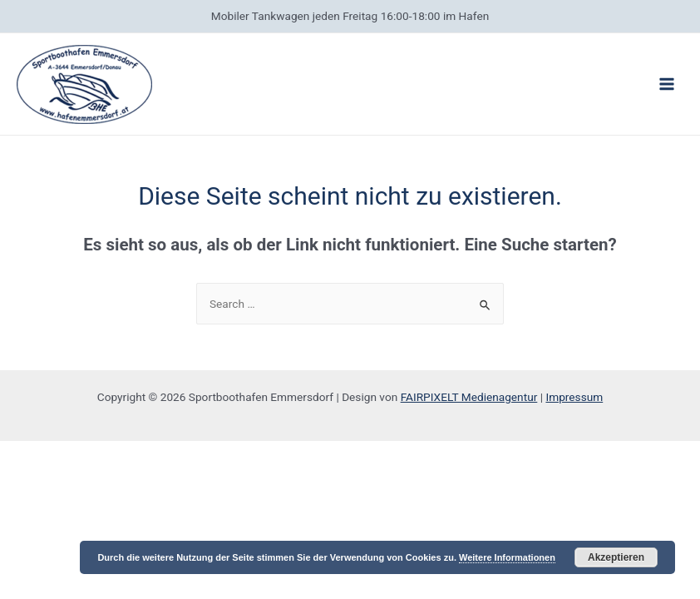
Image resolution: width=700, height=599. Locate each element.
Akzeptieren (616, 557)
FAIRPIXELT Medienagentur (469, 397)
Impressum (574, 397)
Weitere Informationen (507, 557)
